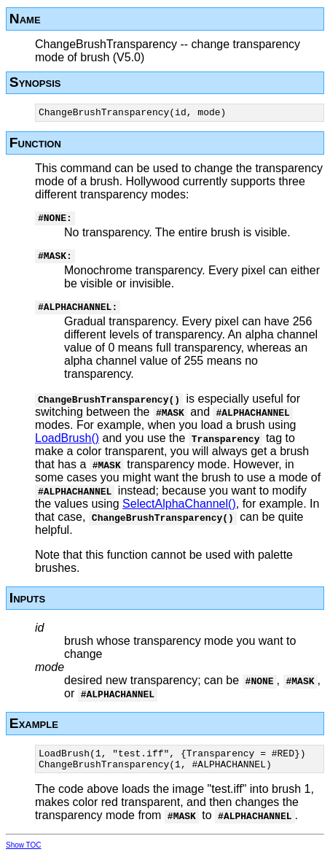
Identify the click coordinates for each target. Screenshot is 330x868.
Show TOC (24, 858)
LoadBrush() (67, 447)
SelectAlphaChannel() (179, 512)
